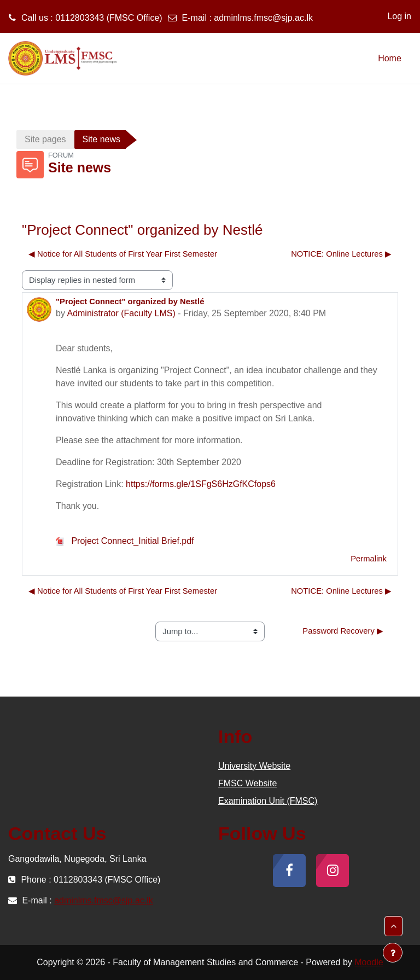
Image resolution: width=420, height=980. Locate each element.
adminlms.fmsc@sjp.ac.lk (263, 18)
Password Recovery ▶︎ (343, 631)
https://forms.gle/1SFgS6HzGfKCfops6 (201, 484)
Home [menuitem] (390, 58)
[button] (393, 926)
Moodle (369, 962)
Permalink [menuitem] (369, 559)
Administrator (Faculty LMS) (121, 313)
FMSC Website (247, 783)
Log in (399, 16)
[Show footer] (393, 953)
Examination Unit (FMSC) (268, 801)
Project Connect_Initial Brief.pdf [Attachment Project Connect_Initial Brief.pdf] (125, 541)
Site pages (45, 139)
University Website (254, 766)
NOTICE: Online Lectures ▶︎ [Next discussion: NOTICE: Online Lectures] (341, 254)
